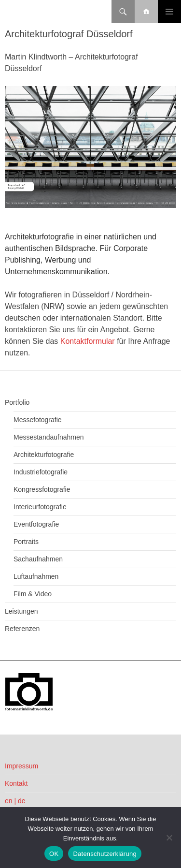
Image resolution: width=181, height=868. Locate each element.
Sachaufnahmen (38, 559)
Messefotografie (38, 420)
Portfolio (17, 402)
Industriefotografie (41, 472)
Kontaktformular (88, 341)
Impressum (21, 766)
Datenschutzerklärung (104, 854)
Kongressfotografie (42, 489)
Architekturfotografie (44, 455)
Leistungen (21, 611)
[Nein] (169, 838)
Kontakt (16, 783)
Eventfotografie (36, 524)
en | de (15, 801)
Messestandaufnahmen (49, 437)
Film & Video (33, 594)
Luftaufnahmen (36, 576)
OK (54, 854)
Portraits (26, 542)
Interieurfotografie (40, 507)
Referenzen (22, 629)
